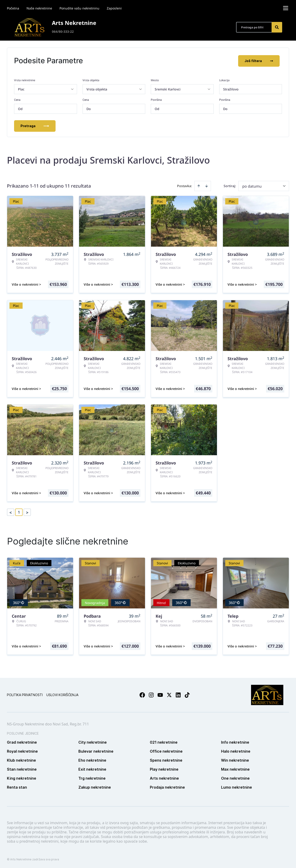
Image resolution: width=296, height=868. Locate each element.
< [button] (11, 512)
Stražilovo (231, 89)
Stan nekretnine (22, 769)
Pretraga (35, 125)
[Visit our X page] (169, 694)
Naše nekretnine (39, 8)
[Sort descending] (207, 186)
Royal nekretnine (22, 751)
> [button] (27, 512)
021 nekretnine (164, 742)
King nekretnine (22, 778)
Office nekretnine (166, 751)
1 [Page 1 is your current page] (19, 512)
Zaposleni (114, 8)
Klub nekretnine (21, 760)
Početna (13, 8)
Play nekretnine (164, 769)
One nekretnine (235, 778)
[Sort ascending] (199, 186)
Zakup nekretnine (95, 787)
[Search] (277, 27)
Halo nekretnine (236, 751)
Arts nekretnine (164, 778)
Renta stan (17, 787)
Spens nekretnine (166, 760)
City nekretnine (93, 742)
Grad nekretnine (22, 742)
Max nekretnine (235, 769)
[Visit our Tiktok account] (187, 694)
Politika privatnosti (25, 694)
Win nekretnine (235, 760)
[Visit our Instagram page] (151, 694)
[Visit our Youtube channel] (160, 694)
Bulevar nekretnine (96, 751)
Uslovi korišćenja (62, 694)
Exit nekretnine (92, 769)
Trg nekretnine (92, 778)
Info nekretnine (235, 742)
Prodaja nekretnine (167, 787)
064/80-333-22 (63, 31)
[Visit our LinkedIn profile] (178, 694)
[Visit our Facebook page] (142, 694)
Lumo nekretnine (237, 787)
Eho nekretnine (92, 760)
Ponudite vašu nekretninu (79, 8)
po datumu (252, 186)
